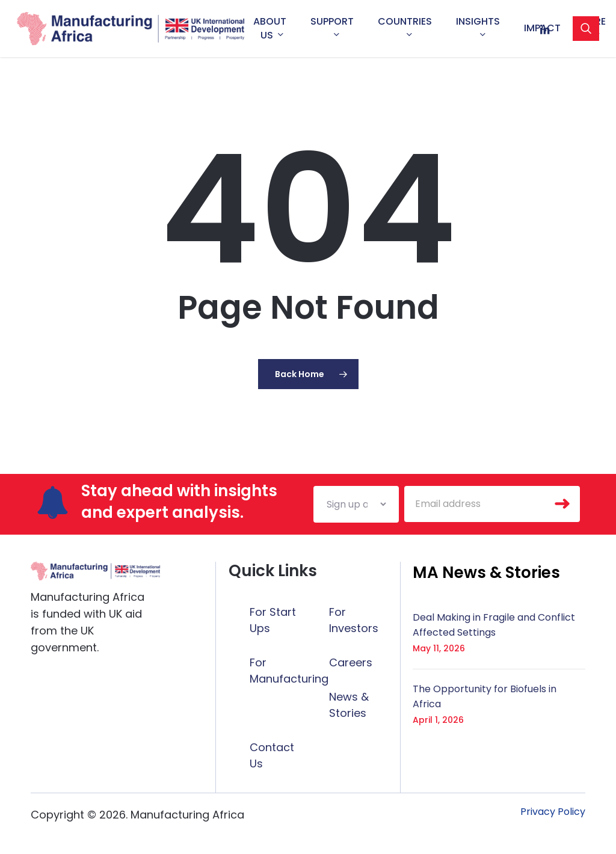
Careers (351, 662)
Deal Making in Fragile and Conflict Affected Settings (494, 625)
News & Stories (349, 705)
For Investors (354, 620)
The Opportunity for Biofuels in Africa (485, 696)
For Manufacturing (289, 671)
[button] (486, 573)
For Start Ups (273, 620)
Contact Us (272, 755)
